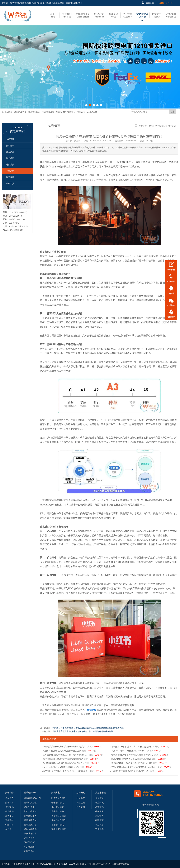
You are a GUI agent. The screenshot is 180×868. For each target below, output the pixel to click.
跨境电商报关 (34, 112)
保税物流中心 (69, 112)
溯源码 (59, 112)
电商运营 (10, 171)
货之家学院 (160, 126)
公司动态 (81, 798)
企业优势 (9, 811)
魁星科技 (9, 820)
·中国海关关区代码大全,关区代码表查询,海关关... (65, 747)
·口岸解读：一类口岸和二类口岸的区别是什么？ (132, 747)
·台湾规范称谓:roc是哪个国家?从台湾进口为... (63, 763)
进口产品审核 (20, 112)
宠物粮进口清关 (59, 829)
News (113, 15)
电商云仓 (81, 112)
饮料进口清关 (58, 807)
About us (67, 15)
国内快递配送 (30, 833)
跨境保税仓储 (30, 820)
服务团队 (9, 816)
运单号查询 (29, 838)
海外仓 (8, 829)
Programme (99, 15)
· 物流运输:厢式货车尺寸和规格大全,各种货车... (132, 755)
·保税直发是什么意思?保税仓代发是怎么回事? (131, 763)
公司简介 (9, 798)
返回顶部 (171, 317)
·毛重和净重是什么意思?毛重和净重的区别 (62, 751)
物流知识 (10, 146)
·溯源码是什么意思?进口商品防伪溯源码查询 (131, 759)
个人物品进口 (30, 847)
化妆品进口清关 (59, 820)
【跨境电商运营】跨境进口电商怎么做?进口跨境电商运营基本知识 (83, 731)
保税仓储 (92, 710)
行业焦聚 (81, 803)
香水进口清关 (58, 825)
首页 (151, 126)
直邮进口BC (30, 842)
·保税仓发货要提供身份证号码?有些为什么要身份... (134, 767)
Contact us (171, 15)
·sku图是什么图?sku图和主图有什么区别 (61, 767)
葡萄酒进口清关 (59, 816)
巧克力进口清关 (59, 798)
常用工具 (10, 183)
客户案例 (81, 807)
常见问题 (10, 177)
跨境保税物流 (30, 829)
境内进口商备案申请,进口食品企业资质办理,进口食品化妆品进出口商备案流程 (88, 728)
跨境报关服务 (30, 807)
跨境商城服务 (30, 816)
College (142, 15)
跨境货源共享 (30, 825)
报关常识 (10, 158)
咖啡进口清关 (58, 803)
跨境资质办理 (30, 803)
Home (52, 15)
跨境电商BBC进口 (32, 798)
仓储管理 (10, 139)
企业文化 (9, 807)
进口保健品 (92, 112)
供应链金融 (29, 851)
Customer (128, 15)
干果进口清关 (58, 811)
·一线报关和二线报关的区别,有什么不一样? (130, 771)
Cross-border (83, 15)
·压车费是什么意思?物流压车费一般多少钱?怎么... (65, 755)
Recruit (157, 15)
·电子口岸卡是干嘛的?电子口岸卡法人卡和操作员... (66, 771)
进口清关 (10, 165)
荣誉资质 (9, 803)
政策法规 (10, 152)
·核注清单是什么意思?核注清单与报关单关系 (63, 759)
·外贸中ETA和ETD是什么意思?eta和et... (129, 751)
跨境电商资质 (48, 112)
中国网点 (9, 825)
